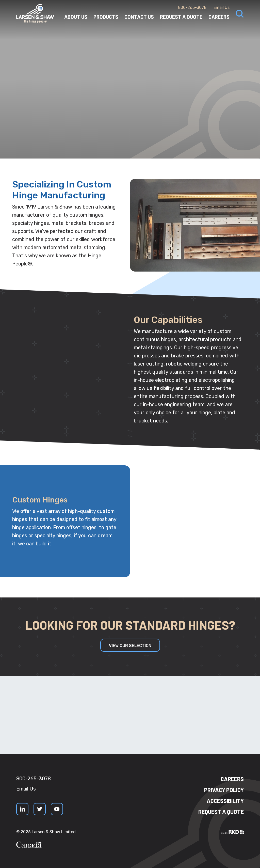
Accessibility (225, 801)
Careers (219, 17)
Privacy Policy (224, 790)
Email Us (222, 7)
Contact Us (139, 17)
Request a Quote (181, 17)
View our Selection (130, 646)
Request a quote (221, 812)
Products (106, 17)
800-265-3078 (192, 7)
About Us (76, 17)
